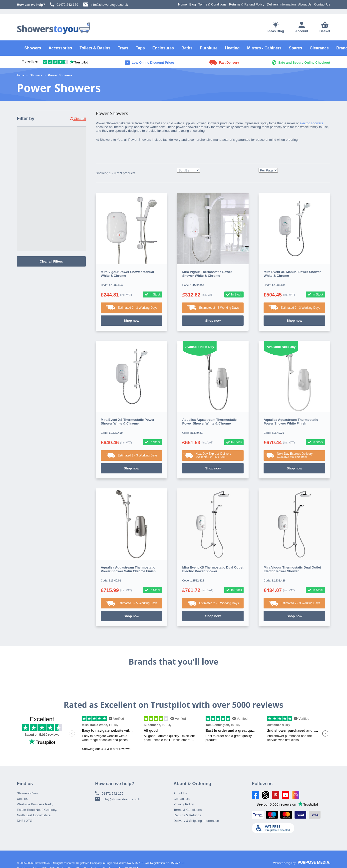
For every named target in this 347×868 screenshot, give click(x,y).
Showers (33, 48)
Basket (325, 27)
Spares (295, 48)
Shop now (131, 321)
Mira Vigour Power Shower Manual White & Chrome (127, 274)
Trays (123, 48)
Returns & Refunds (187, 815)
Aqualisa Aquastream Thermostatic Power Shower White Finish (291, 422)
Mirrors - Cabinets (264, 48)
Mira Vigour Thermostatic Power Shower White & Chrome (207, 274)
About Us (305, 4)
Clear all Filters (51, 261)
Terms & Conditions (212, 4)
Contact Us (322, 4)
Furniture (209, 48)
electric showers (311, 123)
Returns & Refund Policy (247, 4)
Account (302, 27)
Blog (193, 4)
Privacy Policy (184, 804)
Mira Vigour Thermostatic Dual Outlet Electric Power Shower (292, 569)
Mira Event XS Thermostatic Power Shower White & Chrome (128, 422)
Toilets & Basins (95, 48)
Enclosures (163, 48)
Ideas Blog (276, 27)
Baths (187, 48)
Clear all (78, 119)
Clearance (319, 48)
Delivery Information (281, 4)
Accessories (60, 48)
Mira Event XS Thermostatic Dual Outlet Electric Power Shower (213, 569)
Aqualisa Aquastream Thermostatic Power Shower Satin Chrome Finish (128, 569)
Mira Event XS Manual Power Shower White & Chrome (292, 274)
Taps (140, 48)
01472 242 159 (64, 4)
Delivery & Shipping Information (196, 821)
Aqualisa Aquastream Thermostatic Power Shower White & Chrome (209, 422)
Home (182, 4)
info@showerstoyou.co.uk (106, 4)
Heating (232, 48)
